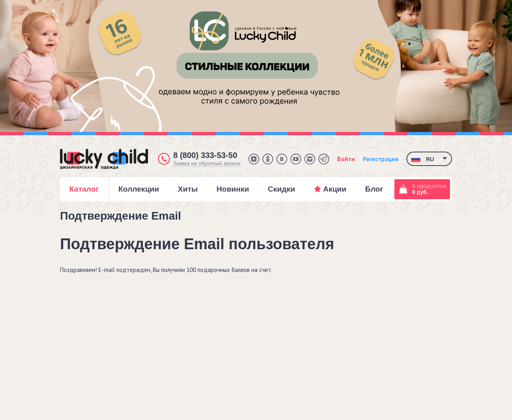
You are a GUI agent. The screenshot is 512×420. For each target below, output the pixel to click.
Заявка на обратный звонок (207, 163)
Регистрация (381, 159)
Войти (346, 159)
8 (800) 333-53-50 (205, 155)
